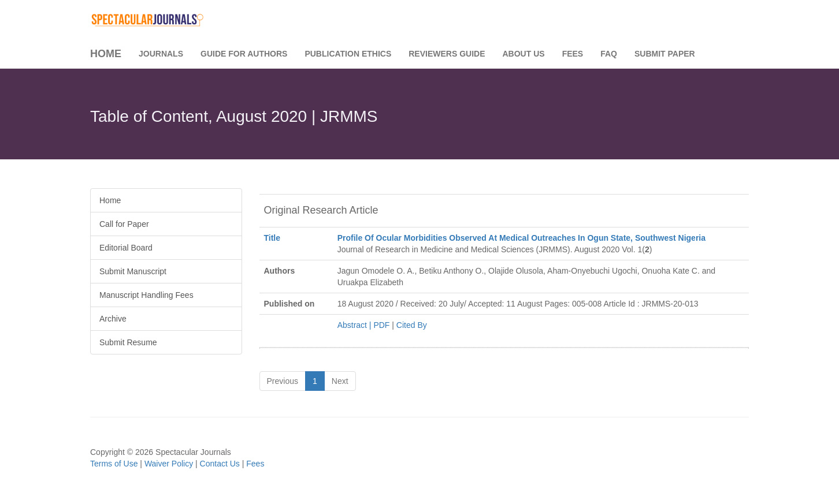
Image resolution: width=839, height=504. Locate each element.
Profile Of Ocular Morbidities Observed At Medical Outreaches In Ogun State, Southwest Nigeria (521, 238)
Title (272, 238)
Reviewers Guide (447, 54)
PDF (381, 325)
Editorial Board (126, 248)
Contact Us (220, 464)
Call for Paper (124, 224)
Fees (573, 54)
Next (340, 381)
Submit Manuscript (133, 271)
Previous (283, 381)
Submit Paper (665, 54)
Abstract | (356, 325)
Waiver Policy (169, 464)
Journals (161, 54)
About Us (524, 54)
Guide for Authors (244, 54)
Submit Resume (128, 342)
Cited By (412, 325)
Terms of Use (114, 464)
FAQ (609, 54)
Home (106, 54)
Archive (113, 319)
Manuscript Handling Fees (146, 295)
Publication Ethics (348, 54)
